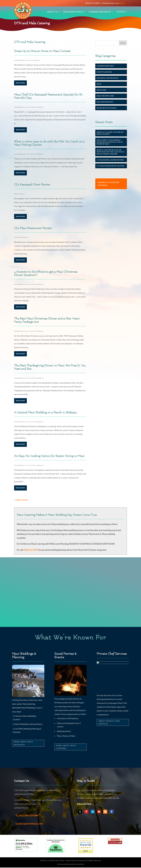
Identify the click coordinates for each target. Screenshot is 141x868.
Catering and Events (101, 12)
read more (20, 83)
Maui (27, 107)
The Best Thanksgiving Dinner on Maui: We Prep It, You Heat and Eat (50, 367)
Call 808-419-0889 (29, 815)
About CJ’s (54, 12)
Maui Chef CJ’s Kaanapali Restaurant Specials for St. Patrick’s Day (49, 96)
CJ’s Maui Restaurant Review (33, 228)
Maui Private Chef (105, 96)
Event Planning (104, 72)
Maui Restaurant (36, 60)
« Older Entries (21, 500)
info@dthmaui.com (110, 3)
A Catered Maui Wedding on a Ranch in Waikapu (45, 412)
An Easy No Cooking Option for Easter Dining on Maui (49, 456)
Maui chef (28, 60)
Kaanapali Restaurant (20, 60)
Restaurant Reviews (19, 194)
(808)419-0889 (93, 3)
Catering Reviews (105, 66)
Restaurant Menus (75, 12)
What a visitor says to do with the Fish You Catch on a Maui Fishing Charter (49, 143)
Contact (121, 12)
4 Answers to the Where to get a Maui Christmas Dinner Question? (46, 273)
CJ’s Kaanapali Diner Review (32, 185)
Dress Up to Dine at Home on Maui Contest (42, 51)
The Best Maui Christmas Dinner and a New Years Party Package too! (47, 320)
